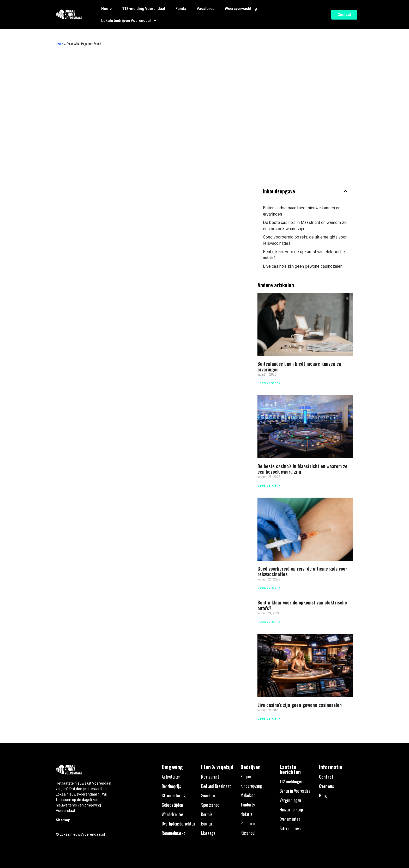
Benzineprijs (171, 786)
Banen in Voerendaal (296, 791)
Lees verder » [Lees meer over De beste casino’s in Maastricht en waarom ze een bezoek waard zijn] (269, 485)
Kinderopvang (251, 786)
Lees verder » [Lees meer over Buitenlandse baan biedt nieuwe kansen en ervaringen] (269, 383)
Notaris (246, 814)
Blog (323, 796)
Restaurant (210, 777)
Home (106, 9)
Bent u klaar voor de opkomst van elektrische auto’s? (304, 255)
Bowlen (207, 824)
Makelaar (248, 795)
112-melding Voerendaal (144, 9)
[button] (346, 191)
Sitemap (63, 820)
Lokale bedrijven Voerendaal (129, 21)
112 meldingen (291, 781)
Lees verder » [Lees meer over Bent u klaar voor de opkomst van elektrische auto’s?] (269, 622)
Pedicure (248, 823)
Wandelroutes (173, 814)
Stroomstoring (174, 796)
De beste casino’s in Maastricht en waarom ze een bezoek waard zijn (305, 226)
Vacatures (206, 9)
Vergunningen (290, 800)
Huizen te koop (291, 810)
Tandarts (248, 805)
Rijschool (248, 833)
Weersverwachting (241, 9)
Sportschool (211, 805)
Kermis (207, 814)
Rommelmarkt (173, 833)
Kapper (246, 777)
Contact (326, 777)
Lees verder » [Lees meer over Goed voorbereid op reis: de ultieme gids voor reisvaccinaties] (269, 588)
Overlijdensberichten (178, 824)
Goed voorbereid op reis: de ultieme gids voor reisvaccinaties (305, 240)
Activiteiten (171, 777)
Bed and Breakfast (216, 786)
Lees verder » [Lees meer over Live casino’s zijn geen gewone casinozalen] (269, 718)
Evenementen (290, 819)
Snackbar (208, 796)
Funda (181, 9)
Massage (208, 833)
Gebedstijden (172, 805)
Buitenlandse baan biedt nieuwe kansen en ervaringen (302, 211)
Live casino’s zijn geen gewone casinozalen (303, 266)
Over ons (327, 786)
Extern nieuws (290, 828)
